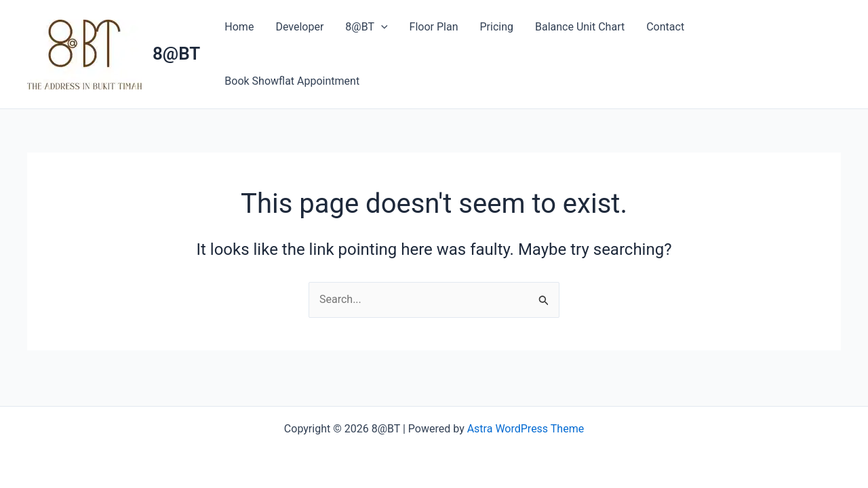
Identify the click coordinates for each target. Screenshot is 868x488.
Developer (299, 27)
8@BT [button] (366, 27)
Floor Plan (434, 27)
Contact (665, 27)
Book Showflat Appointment (292, 81)
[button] (381, 27)
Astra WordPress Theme (526, 429)
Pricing (496, 27)
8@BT (176, 54)
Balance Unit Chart (580, 27)
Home (239, 27)
